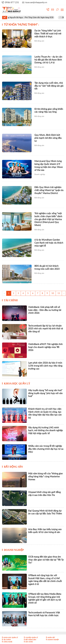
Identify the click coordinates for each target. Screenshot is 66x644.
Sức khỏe (29, 642)
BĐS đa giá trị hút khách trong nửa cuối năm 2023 (47, 267)
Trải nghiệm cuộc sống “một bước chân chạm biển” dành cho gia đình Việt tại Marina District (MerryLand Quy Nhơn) (48, 219)
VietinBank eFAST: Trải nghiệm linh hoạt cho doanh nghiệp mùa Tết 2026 (45, 347)
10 (53, 293)
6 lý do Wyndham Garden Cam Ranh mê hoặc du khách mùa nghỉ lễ (49, 243)
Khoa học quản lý (17, 384)
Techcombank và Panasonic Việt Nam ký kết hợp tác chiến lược (44, 614)
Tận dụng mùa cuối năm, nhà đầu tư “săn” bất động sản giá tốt (49, 86)
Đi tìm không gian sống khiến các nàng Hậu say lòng (49, 111)
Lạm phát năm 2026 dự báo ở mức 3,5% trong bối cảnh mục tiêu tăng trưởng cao (45, 366)
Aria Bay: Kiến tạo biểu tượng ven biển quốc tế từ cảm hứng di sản (45, 531)
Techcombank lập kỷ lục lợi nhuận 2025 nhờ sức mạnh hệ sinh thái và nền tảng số (46, 329)
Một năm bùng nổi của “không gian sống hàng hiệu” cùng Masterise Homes (45, 477)
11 (59, 293)
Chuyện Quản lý (31, 638)
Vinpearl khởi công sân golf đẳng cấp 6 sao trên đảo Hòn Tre (44, 494)
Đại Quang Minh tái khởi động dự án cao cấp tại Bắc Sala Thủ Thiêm (45, 512)
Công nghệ (8, 642)
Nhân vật (51, 638)
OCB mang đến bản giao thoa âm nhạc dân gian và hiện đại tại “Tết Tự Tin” (46, 560)
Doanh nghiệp (40, 174)
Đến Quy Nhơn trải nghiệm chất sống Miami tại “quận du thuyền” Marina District (49, 190)
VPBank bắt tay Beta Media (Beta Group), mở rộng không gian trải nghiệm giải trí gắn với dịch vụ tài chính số (45, 598)
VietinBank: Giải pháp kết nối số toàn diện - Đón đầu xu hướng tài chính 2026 (45, 310)
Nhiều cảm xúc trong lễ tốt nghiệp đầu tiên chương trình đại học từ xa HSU (46, 449)
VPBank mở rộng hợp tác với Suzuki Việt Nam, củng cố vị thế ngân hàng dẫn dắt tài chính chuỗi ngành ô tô (45, 580)
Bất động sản (39, 41)
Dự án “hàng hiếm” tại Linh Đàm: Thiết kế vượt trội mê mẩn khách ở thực (48, 34)
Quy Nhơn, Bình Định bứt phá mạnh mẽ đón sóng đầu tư (48, 138)
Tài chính (11, 300)
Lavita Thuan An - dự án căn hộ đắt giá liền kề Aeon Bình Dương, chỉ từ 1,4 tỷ (48, 60)
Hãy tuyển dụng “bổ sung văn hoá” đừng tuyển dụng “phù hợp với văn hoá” (45, 393)
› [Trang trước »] (64, 293)
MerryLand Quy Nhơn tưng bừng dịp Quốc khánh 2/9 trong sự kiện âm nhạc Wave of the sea (49, 166)
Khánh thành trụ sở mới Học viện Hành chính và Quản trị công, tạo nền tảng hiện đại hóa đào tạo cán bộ (45, 413)
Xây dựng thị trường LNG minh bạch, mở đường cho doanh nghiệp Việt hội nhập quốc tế (45, 431)
